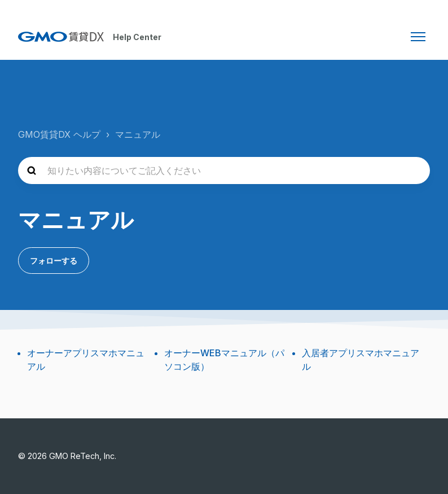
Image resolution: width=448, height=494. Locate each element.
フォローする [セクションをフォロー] (54, 261)
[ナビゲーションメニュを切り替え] (418, 37)
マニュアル (138, 134)
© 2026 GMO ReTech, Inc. (67, 456)
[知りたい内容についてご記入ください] (224, 171)
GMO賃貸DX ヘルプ (59, 134)
